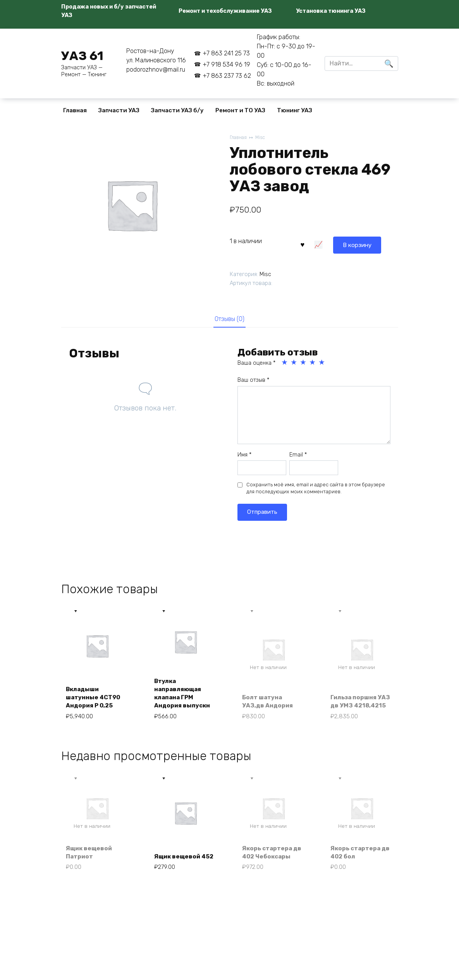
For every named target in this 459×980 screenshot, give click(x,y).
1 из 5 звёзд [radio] (285, 363)
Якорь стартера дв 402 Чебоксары (274, 856)
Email (298, 456)
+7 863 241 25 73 (226, 53)
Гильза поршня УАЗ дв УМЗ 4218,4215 (355, 700)
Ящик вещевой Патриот (91, 856)
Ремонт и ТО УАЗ (240, 110)
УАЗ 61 (82, 56)
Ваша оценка (256, 364)
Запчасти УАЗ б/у (177, 110)
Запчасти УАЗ (119, 110)
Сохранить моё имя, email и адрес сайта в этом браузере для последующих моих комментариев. (316, 489)
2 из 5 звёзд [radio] (294, 363)
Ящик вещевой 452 (179, 856)
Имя (244, 456)
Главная (75, 110)
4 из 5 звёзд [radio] (313, 363)
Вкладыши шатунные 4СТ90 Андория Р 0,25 (95, 700)
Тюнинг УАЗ (295, 110)
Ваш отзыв (253, 381)
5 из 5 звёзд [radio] (322, 363)
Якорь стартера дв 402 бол (362, 856)
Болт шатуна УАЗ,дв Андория (269, 704)
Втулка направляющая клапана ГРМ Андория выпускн (184, 695)
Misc (262, 138)
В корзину (321, 244)
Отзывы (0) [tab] (229, 319)
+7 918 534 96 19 (226, 64)
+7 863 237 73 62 (227, 76)
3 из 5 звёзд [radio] (304, 363)
